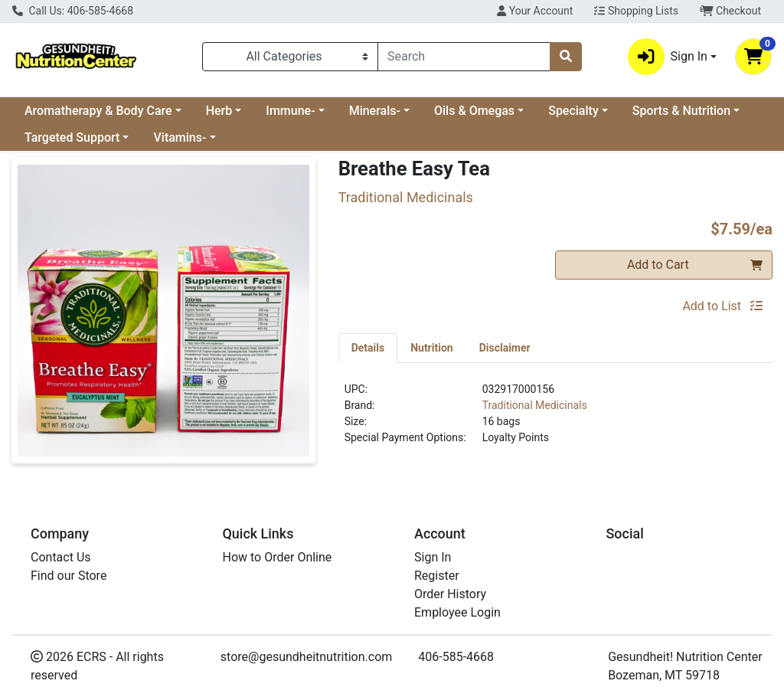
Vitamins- (180, 137)
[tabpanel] (555, 420)
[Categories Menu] (290, 57)
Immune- (290, 111)
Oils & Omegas (474, 111)
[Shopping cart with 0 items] (753, 57)
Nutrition (431, 348)
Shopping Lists (636, 11)
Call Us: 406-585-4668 (73, 11)
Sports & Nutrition (681, 111)
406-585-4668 (456, 657)
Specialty (573, 111)
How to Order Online (278, 557)
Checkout (730, 11)
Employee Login (457, 612)
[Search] (464, 57)
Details (368, 348)
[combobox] (464, 57)
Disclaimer (505, 348)
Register (437, 576)
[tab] (368, 348)
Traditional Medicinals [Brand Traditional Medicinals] (535, 405)
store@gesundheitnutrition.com (306, 657)
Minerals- (375, 111)
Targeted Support (72, 137)
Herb (219, 111)
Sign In (433, 557)
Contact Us (61, 557)
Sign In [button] (668, 57)
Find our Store (69, 576)
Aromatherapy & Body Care (98, 111)
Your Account (535, 11)
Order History (450, 594)
